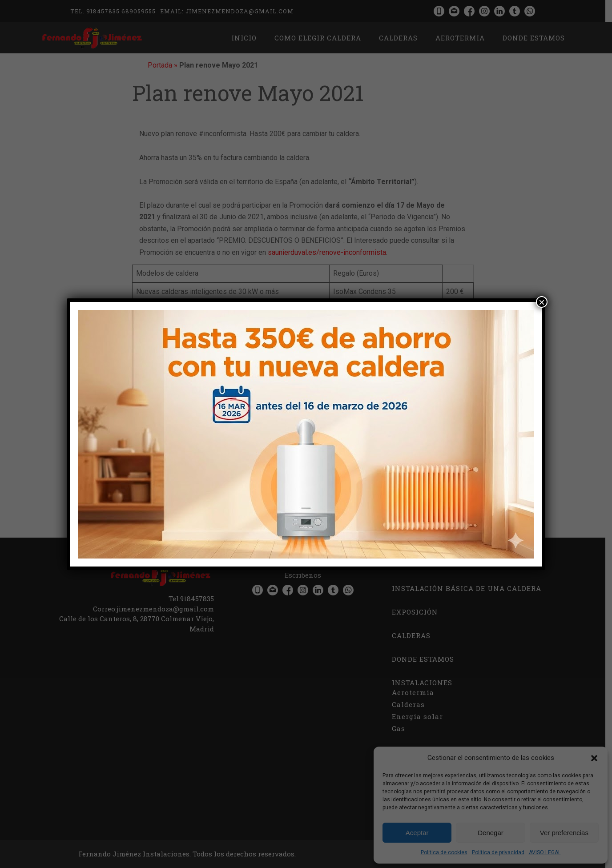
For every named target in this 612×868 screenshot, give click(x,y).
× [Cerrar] (542, 302)
